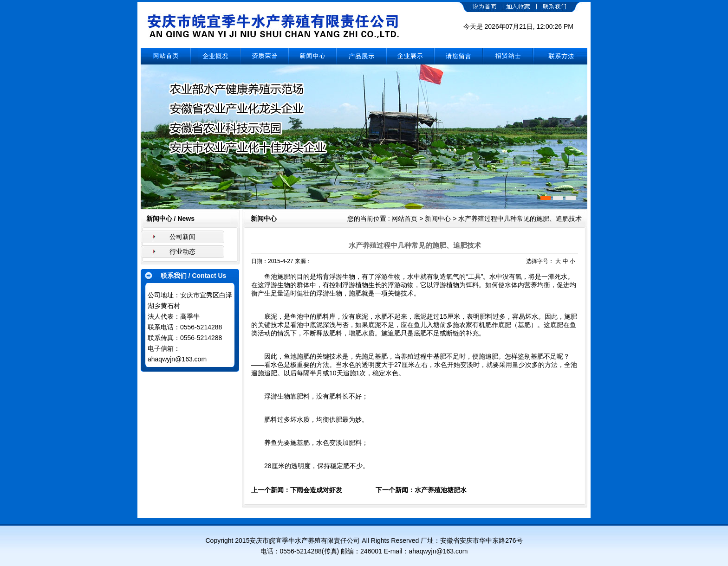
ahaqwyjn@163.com (177, 359)
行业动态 (182, 251)
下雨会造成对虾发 (316, 490)
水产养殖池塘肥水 (441, 490)
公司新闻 (182, 237)
